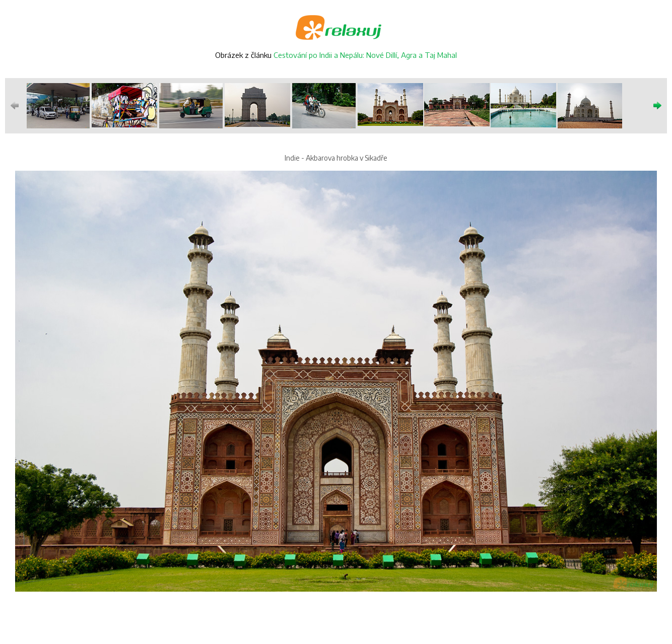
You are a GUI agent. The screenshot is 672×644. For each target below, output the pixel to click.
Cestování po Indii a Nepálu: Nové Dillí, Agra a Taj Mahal (365, 55)
